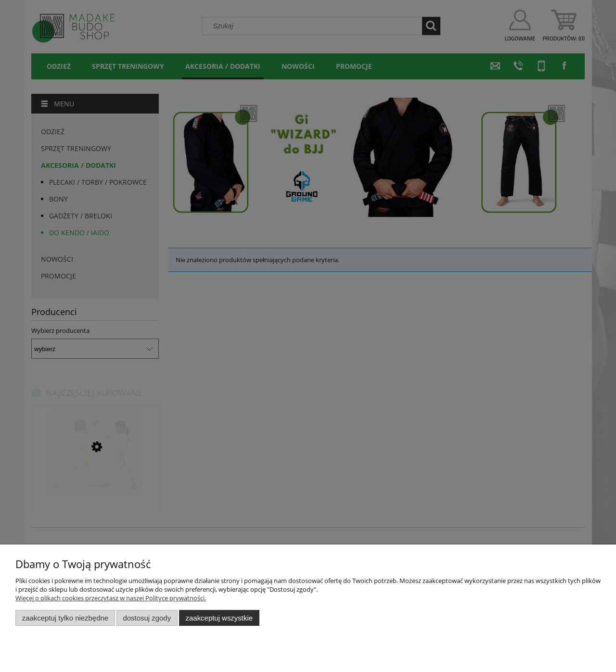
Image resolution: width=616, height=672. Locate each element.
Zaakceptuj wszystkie (219, 618)
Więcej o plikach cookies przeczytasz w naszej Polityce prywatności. (111, 598)
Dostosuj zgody (147, 618)
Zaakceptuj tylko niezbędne (65, 618)
